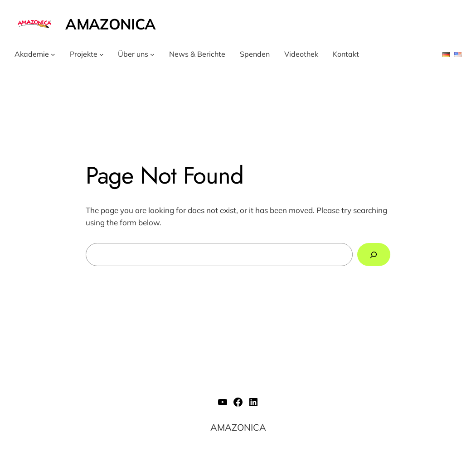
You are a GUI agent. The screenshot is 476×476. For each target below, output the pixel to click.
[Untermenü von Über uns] (152, 54)
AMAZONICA (110, 24)
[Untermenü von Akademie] (53, 54)
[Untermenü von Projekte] (102, 54)
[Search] (374, 255)
